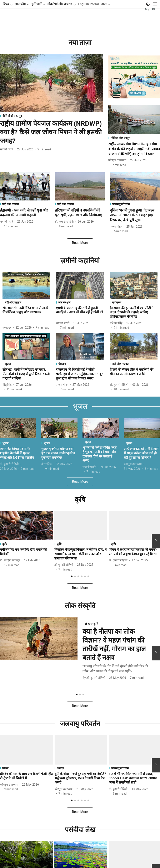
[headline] (52, 140)
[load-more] (80, 251)
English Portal (88, 22)
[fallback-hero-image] (52, 91)
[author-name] (7, 157)
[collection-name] (80, 50)
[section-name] (52, 124)
